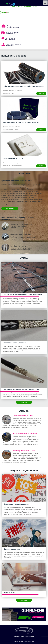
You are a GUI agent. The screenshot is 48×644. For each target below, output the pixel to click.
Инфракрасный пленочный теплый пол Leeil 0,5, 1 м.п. (24, 86)
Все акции (24, 600)
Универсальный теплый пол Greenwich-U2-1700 (21, 122)
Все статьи (24, 402)
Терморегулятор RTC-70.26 (13, 159)
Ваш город (15, 12)
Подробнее (10, 208)
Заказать (41, 93)
